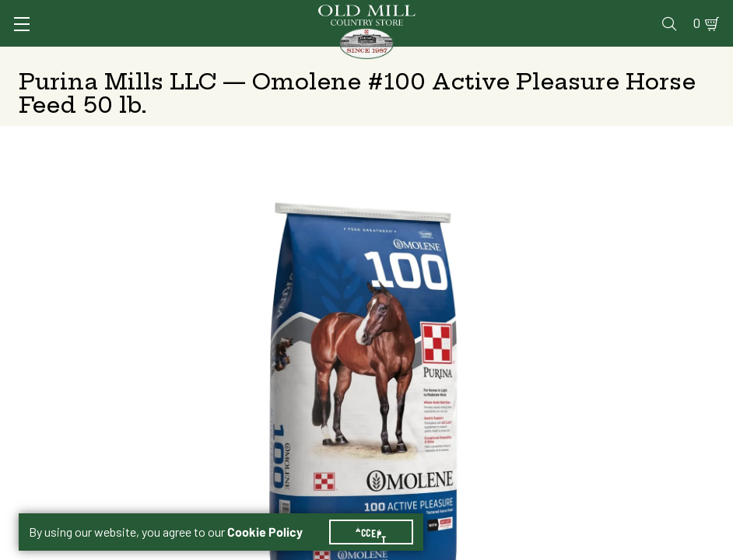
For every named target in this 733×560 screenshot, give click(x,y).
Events (621, 13)
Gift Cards (559, 13)
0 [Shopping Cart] (700, 13)
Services (361, 13)
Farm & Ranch (642, 58)
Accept (381, 513)
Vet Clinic (425, 13)
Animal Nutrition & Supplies (275, 58)
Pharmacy (491, 13)
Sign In (132, 13)
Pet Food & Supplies (417, 58)
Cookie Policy (274, 513)
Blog (667, 13)
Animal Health (149, 58)
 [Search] (706, 58)
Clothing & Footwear (538, 58)
